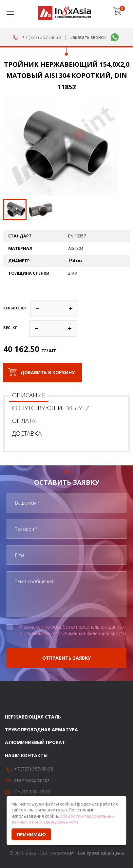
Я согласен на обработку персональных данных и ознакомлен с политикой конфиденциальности (73, 630)
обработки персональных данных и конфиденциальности (63, 819)
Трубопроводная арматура (41, 729)
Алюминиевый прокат (35, 742)
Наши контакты (26, 755)
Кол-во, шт (15, 308)
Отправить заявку (66, 658)
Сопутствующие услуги (51, 408)
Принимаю (31, 834)
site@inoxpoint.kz (32, 780)
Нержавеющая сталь (33, 717)
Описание (29, 395)
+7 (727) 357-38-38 (41, 37)
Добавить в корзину (47, 372)
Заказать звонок (88, 37)
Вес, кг (10, 328)
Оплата (24, 421)
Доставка (27, 433)
